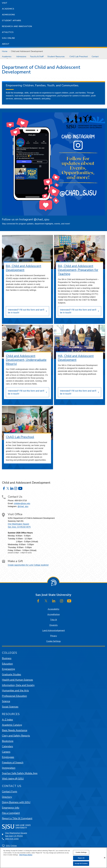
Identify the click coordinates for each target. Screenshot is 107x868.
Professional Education (14, 696)
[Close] (105, 858)
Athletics (8, 32)
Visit (5, 3)
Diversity (54, 625)
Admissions (8, 15)
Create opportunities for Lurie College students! (28, 565)
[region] (53, 858)
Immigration (9, 768)
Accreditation (54, 614)
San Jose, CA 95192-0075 (19, 527)
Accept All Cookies (81, 863)
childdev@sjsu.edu (22, 503)
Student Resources (56, 57)
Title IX (53, 620)
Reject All (81, 858)
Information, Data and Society (18, 685)
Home (5, 51)
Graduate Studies (11, 674)
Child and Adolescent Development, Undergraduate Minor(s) (26, 360)
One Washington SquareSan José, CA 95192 (16, 834)
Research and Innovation (17, 26)
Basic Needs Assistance (15, 730)
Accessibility (53, 609)
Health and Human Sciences (17, 680)
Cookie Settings (53, 641)
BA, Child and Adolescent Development (24, 268)
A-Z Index (7, 720)
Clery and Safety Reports (16, 736)
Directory (7, 797)
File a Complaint (11, 813)
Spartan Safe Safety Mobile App (20, 773)
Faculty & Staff (37, 57)
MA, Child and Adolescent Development (76, 358)
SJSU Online (8, 38)
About (6, 44)
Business (7, 658)
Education (7, 664)
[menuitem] (7, 57)
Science (6, 701)
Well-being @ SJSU (13, 779)
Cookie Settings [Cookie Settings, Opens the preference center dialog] (81, 852)
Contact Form (10, 791)
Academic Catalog (12, 725)
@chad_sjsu (23, 506)
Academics (8, 9)
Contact (95, 57)
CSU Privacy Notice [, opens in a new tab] (26, 855)
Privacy (54, 636)
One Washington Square (18, 524)
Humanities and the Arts (15, 690)
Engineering (8, 669)
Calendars (7, 746)
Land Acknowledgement (54, 631)
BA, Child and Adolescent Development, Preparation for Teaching (78, 270)
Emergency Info (11, 808)
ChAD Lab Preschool (79, 57)
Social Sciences (10, 707)
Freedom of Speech (13, 762)
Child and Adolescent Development (27, 51)
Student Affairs (12, 21)
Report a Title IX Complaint (17, 818)
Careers (6, 752)
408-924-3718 (21, 501)
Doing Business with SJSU (16, 802)
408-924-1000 (12, 839)
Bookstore (8, 741)
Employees (8, 757)
